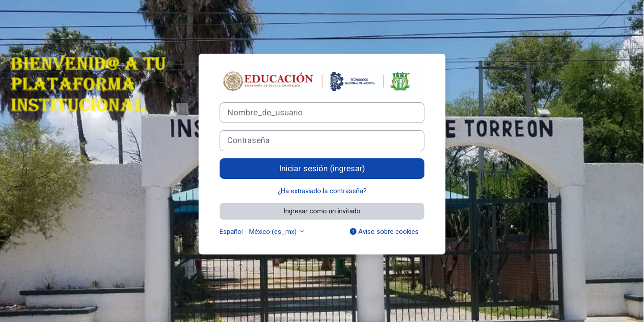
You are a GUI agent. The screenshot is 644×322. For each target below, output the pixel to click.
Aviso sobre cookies (384, 232)
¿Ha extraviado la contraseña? (322, 191)
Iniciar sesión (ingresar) (322, 169)
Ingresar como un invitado (322, 211)
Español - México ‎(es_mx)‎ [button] (259, 232)
